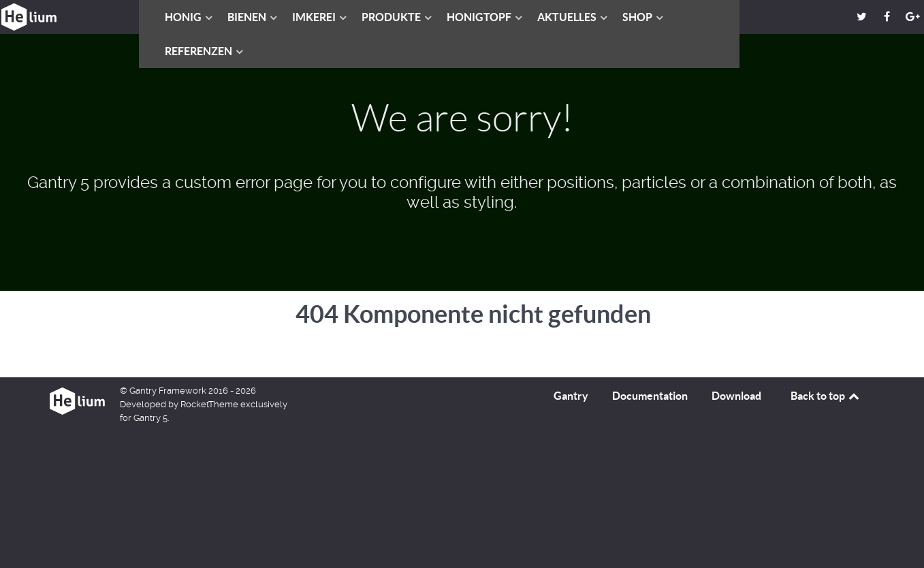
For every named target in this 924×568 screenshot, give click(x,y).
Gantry (571, 396)
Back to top (826, 396)
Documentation (650, 396)
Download (736, 396)
